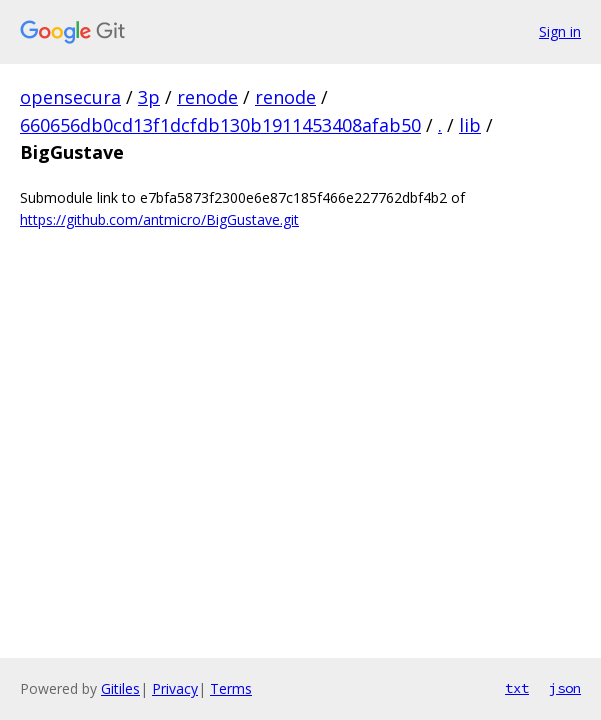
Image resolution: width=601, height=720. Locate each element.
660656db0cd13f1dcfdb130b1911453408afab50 (220, 125)
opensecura (70, 97)
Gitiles (120, 688)
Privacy (175, 688)
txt (517, 688)
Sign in (560, 31)
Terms (231, 688)
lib (470, 125)
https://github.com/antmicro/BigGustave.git (159, 219)
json (565, 688)
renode (207, 97)
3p (149, 97)
